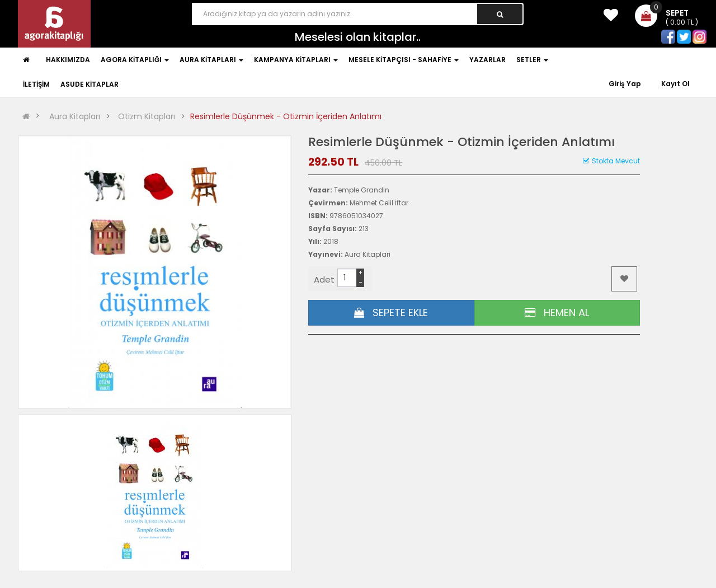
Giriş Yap (626, 84)
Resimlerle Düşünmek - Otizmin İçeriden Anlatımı (286, 116)
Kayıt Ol (675, 84)
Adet (324, 279)
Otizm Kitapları (147, 116)
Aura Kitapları (75, 116)
